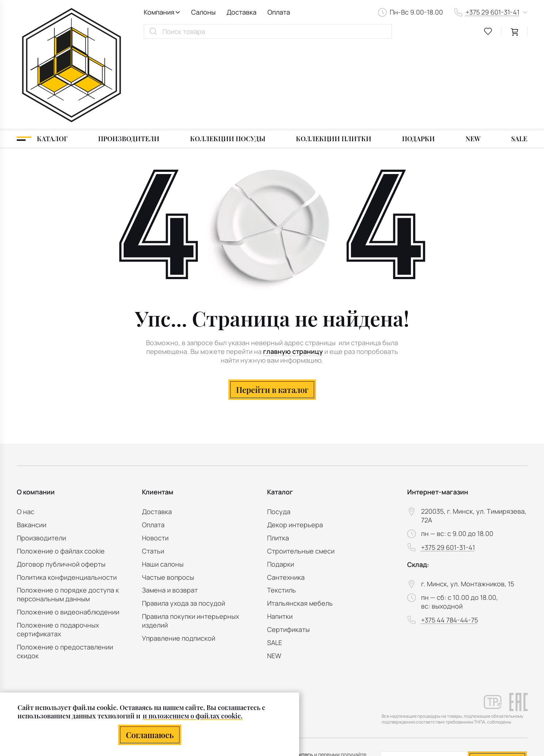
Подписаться (497, 675)
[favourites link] (488, 31)
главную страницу (293, 268)
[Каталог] (42, 55)
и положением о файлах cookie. (193, 716)
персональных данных (479, 693)
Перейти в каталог (272, 306)
